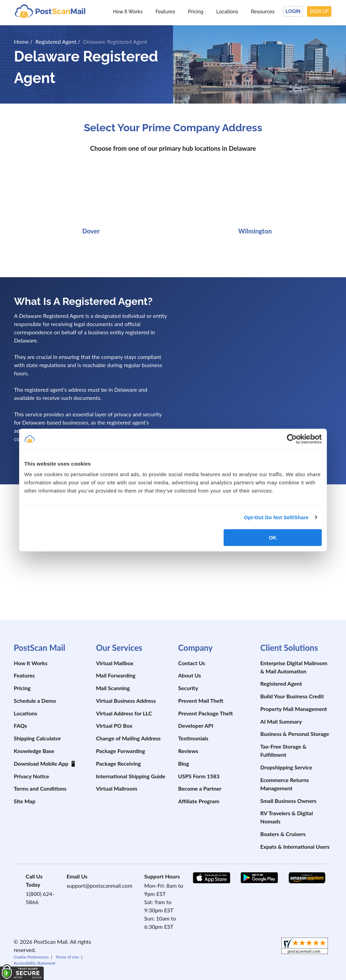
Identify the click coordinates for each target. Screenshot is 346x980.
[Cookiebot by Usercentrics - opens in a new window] (292, 439)
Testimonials (193, 738)
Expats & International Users (295, 847)
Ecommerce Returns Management (284, 784)
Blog (184, 763)
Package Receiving (118, 763)
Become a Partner (200, 788)
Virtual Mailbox (115, 663)
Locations (227, 12)
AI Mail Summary (281, 721)
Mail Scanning (113, 688)
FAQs (20, 726)
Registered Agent (281, 683)
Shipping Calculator (37, 738)
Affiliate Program (199, 801)
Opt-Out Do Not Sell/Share (276, 517)
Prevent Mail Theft (201, 701)
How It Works (128, 12)
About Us (190, 675)
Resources (263, 12)
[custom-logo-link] (50, 11)
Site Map (24, 801)
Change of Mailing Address (128, 738)
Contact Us (192, 663)
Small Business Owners (288, 801)
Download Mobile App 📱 (45, 763)
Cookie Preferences (31, 957)
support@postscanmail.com (99, 885)
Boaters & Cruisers (283, 834)
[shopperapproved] (305, 947)
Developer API (196, 726)
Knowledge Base (34, 751)
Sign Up (319, 11)
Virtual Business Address (126, 701)
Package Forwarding (121, 751)
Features (165, 12)
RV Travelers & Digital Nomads (287, 817)
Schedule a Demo (35, 701)
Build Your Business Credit (292, 696)
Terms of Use (67, 957)
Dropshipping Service (286, 767)
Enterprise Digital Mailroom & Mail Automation (294, 667)
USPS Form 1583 (199, 776)
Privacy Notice (31, 776)
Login (293, 11)
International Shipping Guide (131, 776)
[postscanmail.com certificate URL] (260, 593)
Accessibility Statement (35, 963)
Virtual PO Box (114, 726)
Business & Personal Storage (295, 734)
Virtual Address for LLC (124, 713)
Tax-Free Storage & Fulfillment (283, 750)
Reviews (188, 751)
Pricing (196, 12)
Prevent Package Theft (205, 713)
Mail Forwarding (116, 675)
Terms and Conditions (40, 788)
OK (273, 538)
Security (188, 688)
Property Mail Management (294, 709)
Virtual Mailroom (117, 788)
